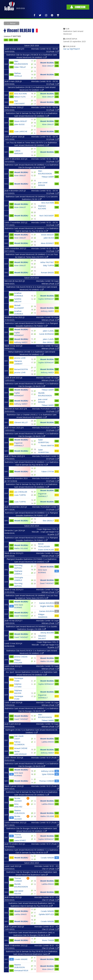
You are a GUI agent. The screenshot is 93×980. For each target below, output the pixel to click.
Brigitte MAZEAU (47, 606)
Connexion (78, 7)
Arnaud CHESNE (21, 748)
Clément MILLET (21, 422)
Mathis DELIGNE (21, 548)
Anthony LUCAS (48, 771)
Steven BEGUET (21, 121)
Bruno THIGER (48, 940)
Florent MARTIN (47, 446)
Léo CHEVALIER (21, 492)
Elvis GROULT (48, 342)
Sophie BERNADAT (46, 299)
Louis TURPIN (20, 495)
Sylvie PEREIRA (48, 774)
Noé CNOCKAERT (47, 216)
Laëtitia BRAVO (48, 742)
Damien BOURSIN (47, 603)
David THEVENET (47, 583)
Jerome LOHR (20, 358)
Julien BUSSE (19, 124)
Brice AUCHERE (21, 94)
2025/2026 (20, 8)
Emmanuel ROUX (21, 970)
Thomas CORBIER (47, 781)
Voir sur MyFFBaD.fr (72, 49)
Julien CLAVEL (48, 331)
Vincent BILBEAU (47, 63)
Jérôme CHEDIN (21, 657)
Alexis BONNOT (47, 243)
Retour (12, 23)
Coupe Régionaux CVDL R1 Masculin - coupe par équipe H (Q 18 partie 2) (45, 532)
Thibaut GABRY (48, 177)
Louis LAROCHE (21, 131)
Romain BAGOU (47, 273)
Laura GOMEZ (20, 840)
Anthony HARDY (47, 311)
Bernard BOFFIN (21, 369)
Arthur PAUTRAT (47, 262)
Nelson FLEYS (20, 97)
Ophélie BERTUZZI (46, 914)
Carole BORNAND (47, 334)
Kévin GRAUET (48, 66)
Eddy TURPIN (49, 265)
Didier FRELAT (20, 67)
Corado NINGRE (47, 858)
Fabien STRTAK (48, 472)
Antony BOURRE (47, 633)
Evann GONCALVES (46, 550)
